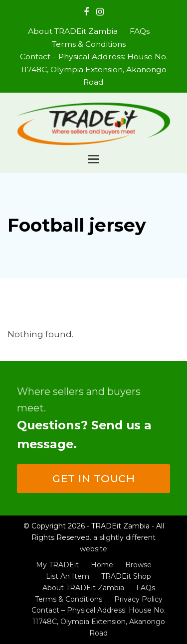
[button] (94, 159)
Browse (138, 565)
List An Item (68, 576)
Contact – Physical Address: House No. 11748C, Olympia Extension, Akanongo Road (98, 622)
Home (102, 565)
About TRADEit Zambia (83, 588)
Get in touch (93, 478)
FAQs (146, 588)
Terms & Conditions (69, 599)
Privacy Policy (138, 599)
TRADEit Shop (126, 576)
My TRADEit (57, 565)
